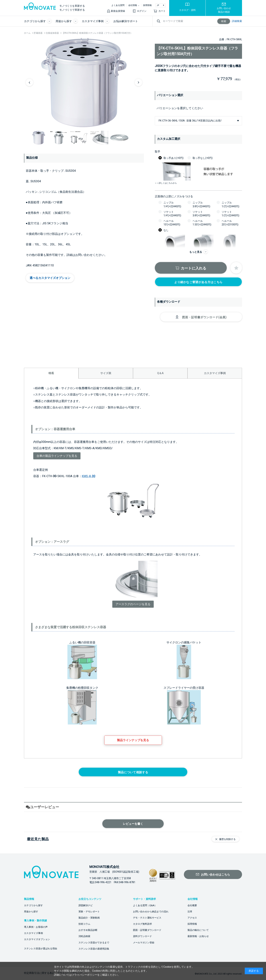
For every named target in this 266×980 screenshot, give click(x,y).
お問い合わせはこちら (215, 875)
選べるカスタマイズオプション (50, 278)
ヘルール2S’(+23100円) (230, 223)
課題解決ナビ (86, 905)
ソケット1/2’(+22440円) (230, 214)
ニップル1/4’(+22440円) (172, 204)
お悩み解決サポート (126, 21)
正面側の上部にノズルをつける (174, 196)
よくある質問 (118, 5)
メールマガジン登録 (144, 943)
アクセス (192, 918)
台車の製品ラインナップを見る (57, 456)
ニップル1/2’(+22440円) (230, 204)
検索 (224, 21)
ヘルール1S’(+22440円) (172, 223)
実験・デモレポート (89, 912)
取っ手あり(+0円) (174, 158)
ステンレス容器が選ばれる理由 (41, 949)
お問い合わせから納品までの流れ (151, 912)
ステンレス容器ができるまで (94, 943)
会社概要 (192, 905)
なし (166, 230)
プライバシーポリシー (84, 975)
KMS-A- (88, 476)
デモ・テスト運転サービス (147, 918)
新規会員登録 (118, 11)
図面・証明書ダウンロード (147, 930)
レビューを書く (133, 824)
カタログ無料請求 (142, 924)
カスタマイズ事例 (33, 933)
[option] (84, 82)
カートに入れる (194, 268)
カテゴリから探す (33, 905)
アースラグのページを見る (133, 604)
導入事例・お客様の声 (36, 927)
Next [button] (138, 83)
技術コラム (84, 924)
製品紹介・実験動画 (89, 918)
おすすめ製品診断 (88, 930)
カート (162, 11)
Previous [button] (29, 83)
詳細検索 (237, 21)
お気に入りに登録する (236, 268)
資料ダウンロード (142, 936)
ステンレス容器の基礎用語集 (94, 949)
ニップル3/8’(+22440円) (201, 204)
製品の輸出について (198, 930)
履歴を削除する (227, 839)
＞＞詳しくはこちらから (166, 183)
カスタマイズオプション (37, 939)
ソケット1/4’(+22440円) (172, 214)
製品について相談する (133, 772)
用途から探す (31, 912)
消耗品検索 (84, 936)
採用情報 (147, 5)
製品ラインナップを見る (133, 740)
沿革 (190, 912)
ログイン (142, 11)
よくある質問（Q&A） (145, 905)
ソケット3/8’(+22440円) (201, 214)
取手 (158, 152)
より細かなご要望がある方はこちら (198, 282)
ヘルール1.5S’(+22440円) (202, 223)
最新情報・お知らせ (198, 936)
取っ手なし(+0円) (203, 158)
